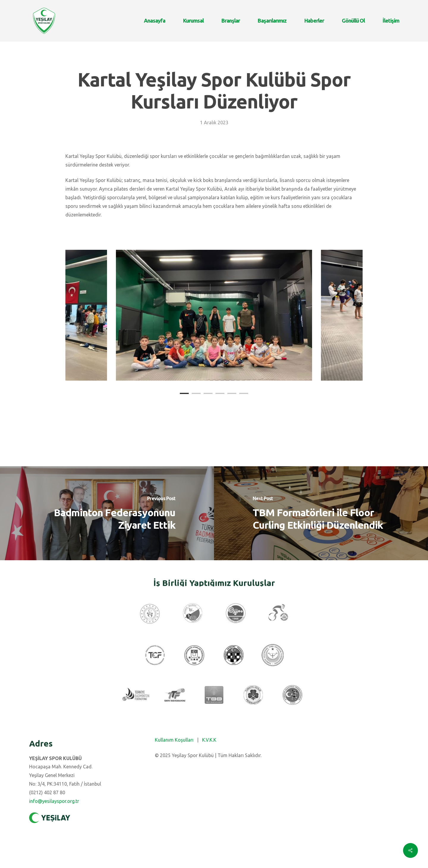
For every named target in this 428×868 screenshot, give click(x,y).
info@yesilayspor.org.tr (54, 801)
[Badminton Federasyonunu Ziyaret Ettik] (107, 513)
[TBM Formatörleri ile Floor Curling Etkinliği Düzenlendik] (321, 513)
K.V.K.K (209, 740)
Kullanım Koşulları (174, 740)
